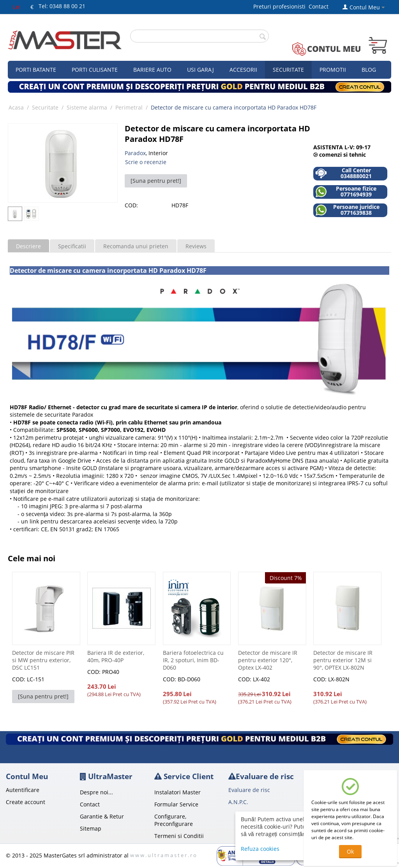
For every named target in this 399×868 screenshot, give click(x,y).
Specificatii (72, 246)
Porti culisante (95, 70)
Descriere (28, 246)
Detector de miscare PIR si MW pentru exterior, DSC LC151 (43, 660)
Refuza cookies (260, 849)
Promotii (333, 70)
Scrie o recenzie (146, 162)
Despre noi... (96, 792)
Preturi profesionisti (281, 6)
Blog (369, 70)
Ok (350, 851)
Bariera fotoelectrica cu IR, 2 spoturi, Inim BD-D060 (193, 660)
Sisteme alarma (87, 107)
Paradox (135, 153)
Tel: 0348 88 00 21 (62, 6)
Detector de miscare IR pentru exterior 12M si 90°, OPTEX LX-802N (343, 660)
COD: (131, 205)
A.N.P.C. (238, 802)
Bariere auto (152, 70)
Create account (26, 802)
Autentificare (23, 790)
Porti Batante (36, 70)
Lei (17, 7)
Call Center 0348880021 (343, 173)
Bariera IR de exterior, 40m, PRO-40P (116, 656)
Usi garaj (200, 70)
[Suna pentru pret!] (156, 181)
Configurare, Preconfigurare (174, 820)
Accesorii (243, 70)
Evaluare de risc (249, 790)
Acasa (16, 107)
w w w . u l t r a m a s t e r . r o (163, 855)
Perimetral (129, 107)
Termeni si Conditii (179, 836)
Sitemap (91, 828)
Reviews (196, 246)
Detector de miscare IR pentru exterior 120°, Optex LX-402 (268, 660)
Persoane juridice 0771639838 (347, 210)
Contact (319, 6)
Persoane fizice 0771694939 (346, 192)
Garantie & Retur (102, 816)
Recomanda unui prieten (136, 246)
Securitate (288, 70)
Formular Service (176, 804)
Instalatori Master (177, 792)
